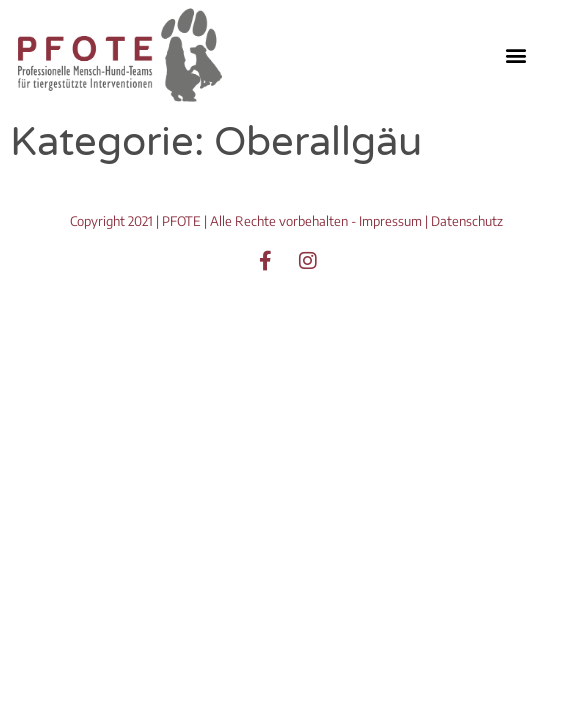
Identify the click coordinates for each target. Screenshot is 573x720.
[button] (515, 54)
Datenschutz (467, 221)
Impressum (390, 221)
